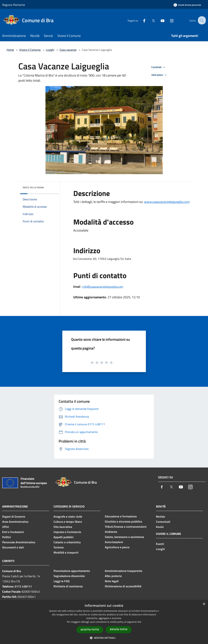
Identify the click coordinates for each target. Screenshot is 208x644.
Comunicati (163, 522)
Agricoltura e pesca (117, 547)
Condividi (159, 67)
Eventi (160, 544)
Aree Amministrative (15, 522)
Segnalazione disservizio (69, 576)
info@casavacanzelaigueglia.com (103, 287)
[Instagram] (169, 20)
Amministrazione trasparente (124, 571)
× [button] (204, 604)
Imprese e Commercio (67, 532)
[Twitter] (150, 20)
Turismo (59, 547)
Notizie (160, 516)
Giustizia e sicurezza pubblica (123, 521)
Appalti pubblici (63, 537)
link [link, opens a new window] (139, 622)
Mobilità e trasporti (66, 552)
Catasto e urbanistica (67, 542)
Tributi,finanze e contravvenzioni (126, 527)
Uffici (6, 527)
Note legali (112, 581)
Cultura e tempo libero (68, 522)
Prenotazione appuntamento (72, 571)
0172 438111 (23, 586)
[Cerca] (201, 20)
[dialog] (104, 622)
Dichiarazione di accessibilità (123, 586)
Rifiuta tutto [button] (119, 629)
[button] (104, 638)
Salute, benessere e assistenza (124, 537)
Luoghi (50, 50)
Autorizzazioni (114, 542)
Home (10, 50)
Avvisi (160, 527)
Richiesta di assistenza (68, 586)
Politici (7, 537)
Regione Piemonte (14, 5)
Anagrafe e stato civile (68, 516)
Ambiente (111, 532)
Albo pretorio (113, 576)
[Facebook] (141, 20)
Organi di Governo (14, 516)
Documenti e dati (13, 547)
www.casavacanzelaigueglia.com (167, 202)
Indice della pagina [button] (33, 187)
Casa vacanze (68, 50)
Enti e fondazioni (13, 532)
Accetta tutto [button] (90, 630)
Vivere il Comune (30, 50)
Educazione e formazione (121, 516)
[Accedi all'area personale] (187, 5)
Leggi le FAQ (61, 581)
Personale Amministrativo (19, 542)
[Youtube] (160, 20)
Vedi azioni (160, 75)
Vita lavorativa (63, 527)
